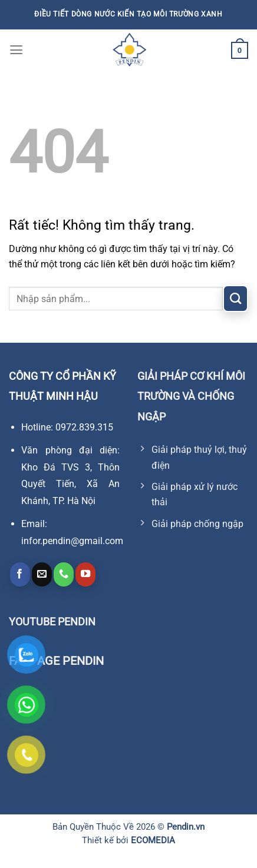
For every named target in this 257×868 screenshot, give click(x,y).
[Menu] (16, 50)
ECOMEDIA (153, 840)
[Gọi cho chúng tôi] (64, 574)
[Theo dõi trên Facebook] (20, 574)
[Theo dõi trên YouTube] (85, 574)
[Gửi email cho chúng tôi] (42, 574)
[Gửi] (235, 299)
